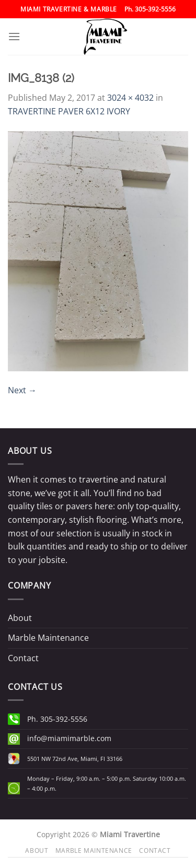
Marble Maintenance (48, 638)
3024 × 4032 (130, 98)
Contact (23, 658)
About (20, 618)
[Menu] (14, 36)
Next (22, 390)
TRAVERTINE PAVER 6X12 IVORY (69, 111)
